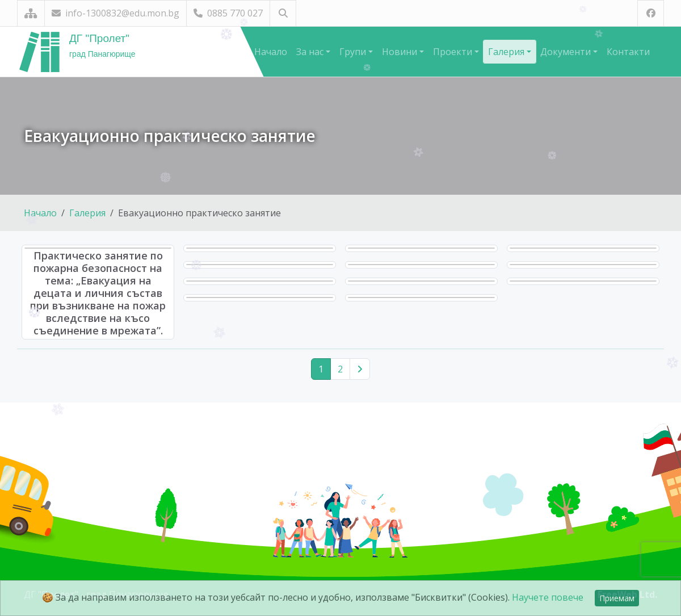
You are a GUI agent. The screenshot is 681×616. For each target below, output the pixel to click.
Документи (567, 52)
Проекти (454, 52)
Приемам (617, 598)
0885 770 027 (228, 13)
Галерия (507, 52)
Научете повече (548, 597)
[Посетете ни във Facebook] (651, 13)
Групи (354, 52)
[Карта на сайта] (31, 13)
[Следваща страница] (360, 369)
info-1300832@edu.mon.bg (115, 13)
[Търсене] (283, 13)
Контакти (628, 52)
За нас (311, 52)
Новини (401, 52)
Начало (271, 52)
